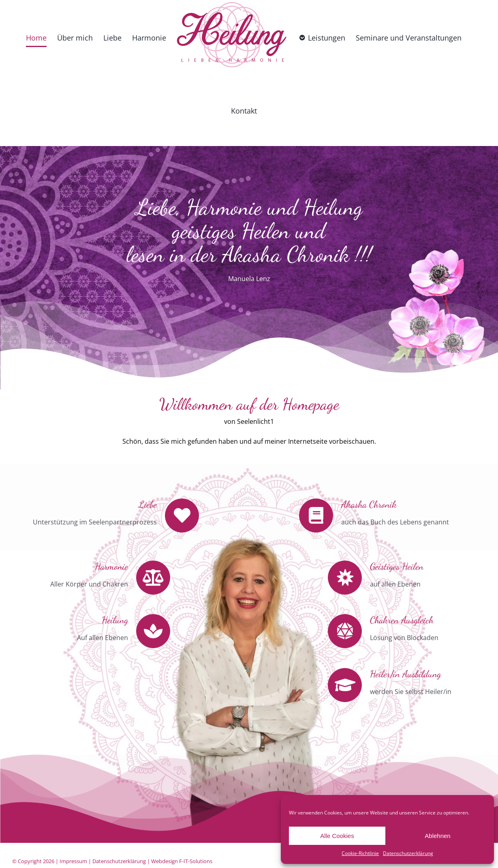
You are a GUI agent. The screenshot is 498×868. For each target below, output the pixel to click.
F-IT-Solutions (196, 861)
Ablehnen (437, 836)
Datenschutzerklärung (408, 853)
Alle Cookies (337, 836)
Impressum (73, 861)
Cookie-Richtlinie (360, 853)
